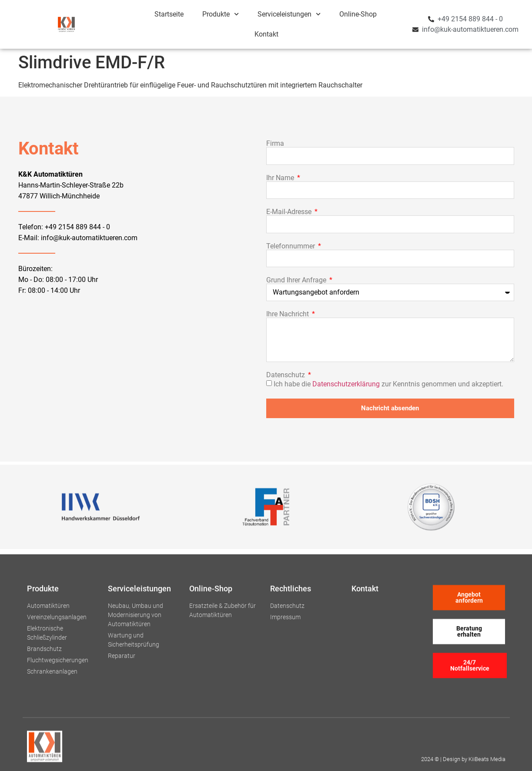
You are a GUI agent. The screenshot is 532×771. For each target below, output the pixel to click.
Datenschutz (286, 375)
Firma (275, 144)
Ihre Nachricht (288, 314)
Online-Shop (358, 14)
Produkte (221, 14)
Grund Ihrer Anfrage (297, 280)
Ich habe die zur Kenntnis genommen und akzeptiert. (388, 384)
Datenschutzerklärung (346, 384)
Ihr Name (281, 178)
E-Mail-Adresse (290, 212)
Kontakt (266, 34)
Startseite (169, 14)
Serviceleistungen (289, 14)
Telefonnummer (291, 246)
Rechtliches (291, 695)
